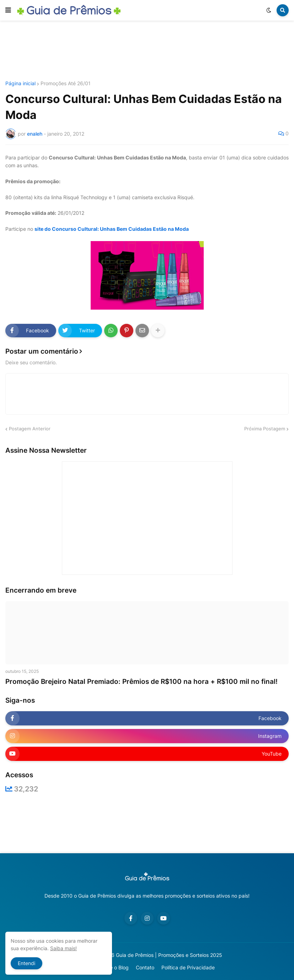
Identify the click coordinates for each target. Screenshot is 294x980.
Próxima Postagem (265, 429)
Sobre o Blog (114, 967)
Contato (145, 967)
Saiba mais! (63, 948)
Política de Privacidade (188, 967)
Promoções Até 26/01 (66, 83)
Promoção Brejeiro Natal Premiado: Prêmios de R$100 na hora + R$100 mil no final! (141, 682)
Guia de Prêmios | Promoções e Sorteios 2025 (169, 955)
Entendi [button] (26, 963)
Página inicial (20, 83)
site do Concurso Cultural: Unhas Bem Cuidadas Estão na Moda (112, 229)
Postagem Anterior (30, 429)
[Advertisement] (147, 51)
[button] (8, 10)
